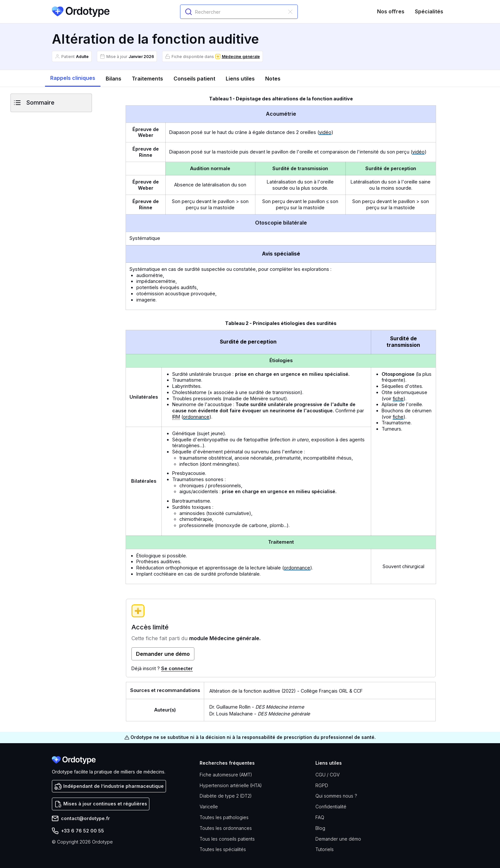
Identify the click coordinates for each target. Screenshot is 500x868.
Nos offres (391, 11)
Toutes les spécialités (223, 849)
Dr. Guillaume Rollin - (257, 707)
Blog (320, 828)
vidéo (325, 132)
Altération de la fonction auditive (245, 691)
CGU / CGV (327, 775)
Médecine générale (241, 57)
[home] (81, 12)
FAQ (320, 817)
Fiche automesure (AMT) (226, 775)
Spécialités (429, 11)
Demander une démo (338, 839)
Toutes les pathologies (224, 817)
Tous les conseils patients (227, 839)
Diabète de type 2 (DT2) (226, 796)
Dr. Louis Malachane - (260, 714)
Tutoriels (325, 849)
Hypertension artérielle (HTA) (231, 785)
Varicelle (209, 807)
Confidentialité (331, 807)
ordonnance (196, 417)
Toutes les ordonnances (226, 828)
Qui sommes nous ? (336, 796)
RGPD (322, 785)
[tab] (73, 78)
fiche (398, 398)
